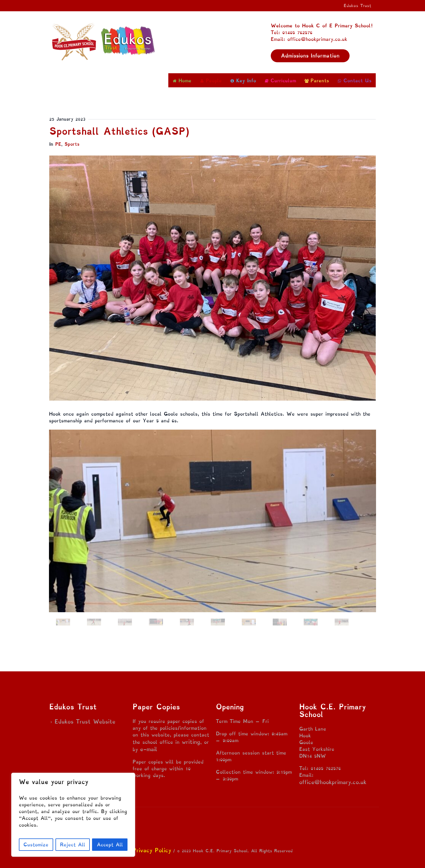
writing (191, 742)
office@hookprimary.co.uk (333, 782)
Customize (36, 844)
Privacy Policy (152, 850)
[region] (73, 815)
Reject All (73, 844)
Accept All (110, 844)
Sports (72, 144)
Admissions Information (310, 56)
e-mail (149, 749)
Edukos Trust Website (85, 722)
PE (58, 144)
